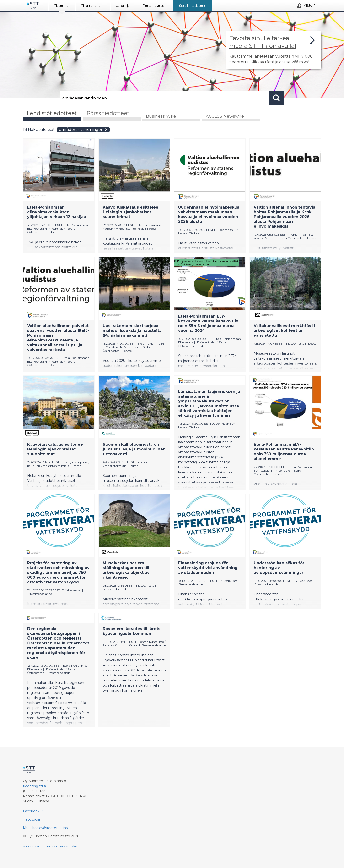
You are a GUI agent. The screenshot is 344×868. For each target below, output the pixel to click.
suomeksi (31, 846)
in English (49, 846)
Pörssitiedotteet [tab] (108, 113)
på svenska (68, 846)
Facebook (31, 811)
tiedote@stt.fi (35, 786)
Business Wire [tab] (161, 116)
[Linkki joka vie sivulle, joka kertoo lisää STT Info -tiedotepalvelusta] (273, 50)
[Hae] (165, 98)
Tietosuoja (31, 819)
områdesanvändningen (84, 130)
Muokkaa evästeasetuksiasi (46, 828)
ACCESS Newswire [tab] (225, 116)
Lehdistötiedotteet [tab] (52, 113)
